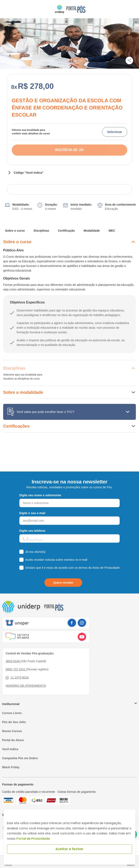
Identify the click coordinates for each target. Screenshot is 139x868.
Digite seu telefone (32, 531)
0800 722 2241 (16, 669)
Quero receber (63, 583)
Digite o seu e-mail (32, 513)
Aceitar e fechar (69, 849)
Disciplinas (41, 231)
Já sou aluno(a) (35, 552)
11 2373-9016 (17, 678)
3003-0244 (13, 661)
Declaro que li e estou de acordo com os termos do (72, 568)
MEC (112, 231)
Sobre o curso (15, 231)
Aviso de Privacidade (106, 568)
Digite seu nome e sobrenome (40, 495)
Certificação (66, 231)
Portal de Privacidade (33, 839)
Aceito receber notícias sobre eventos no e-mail (56, 560)
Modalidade (92, 231)
